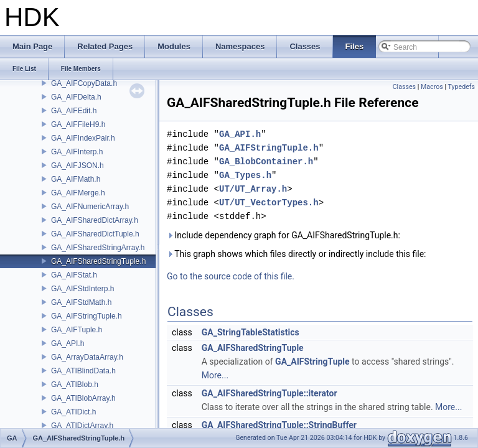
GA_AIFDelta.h (76, 97)
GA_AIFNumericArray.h (90, 207)
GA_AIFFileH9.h (78, 124)
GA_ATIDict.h (73, 412)
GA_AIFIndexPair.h (83, 138)
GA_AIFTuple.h (77, 330)
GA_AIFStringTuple (312, 362)
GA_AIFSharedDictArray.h (95, 220)
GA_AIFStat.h (74, 275)
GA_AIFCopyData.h (84, 83)
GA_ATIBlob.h (75, 385)
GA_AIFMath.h (76, 179)
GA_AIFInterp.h (77, 152)
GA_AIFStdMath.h (81, 302)
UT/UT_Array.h (253, 189)
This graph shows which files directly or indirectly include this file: (297, 254)
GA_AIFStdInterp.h (82, 289)
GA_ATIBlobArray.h (83, 398)
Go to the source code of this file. (231, 276)
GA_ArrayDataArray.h (87, 357)
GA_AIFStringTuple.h (87, 316)
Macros (432, 87)
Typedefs (461, 87)
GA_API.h (68, 343)
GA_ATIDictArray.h (82, 426)
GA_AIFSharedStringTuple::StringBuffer (279, 425)
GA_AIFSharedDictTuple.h (95, 234)
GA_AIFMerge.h (78, 193)
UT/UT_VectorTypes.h (269, 203)
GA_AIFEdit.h (74, 111)
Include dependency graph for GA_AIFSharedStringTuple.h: (284, 235)
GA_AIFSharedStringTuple (253, 348)
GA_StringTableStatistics (251, 332)
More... (215, 375)
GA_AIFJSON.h (77, 166)
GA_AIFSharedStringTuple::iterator (269, 393)
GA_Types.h (245, 175)
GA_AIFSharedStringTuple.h (98, 261)
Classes (404, 87)
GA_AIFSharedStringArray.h (98, 248)
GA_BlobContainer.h (266, 161)
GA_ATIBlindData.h (83, 371)
